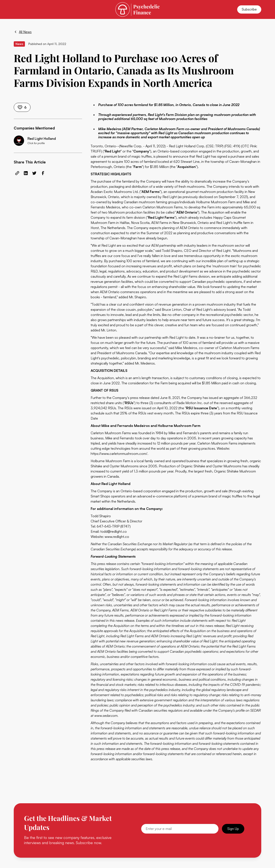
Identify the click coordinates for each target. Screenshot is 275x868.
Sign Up (233, 829)
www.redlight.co (117, 537)
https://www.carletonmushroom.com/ (119, 454)
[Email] (180, 829)
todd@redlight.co (114, 531)
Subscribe (249, 9)
